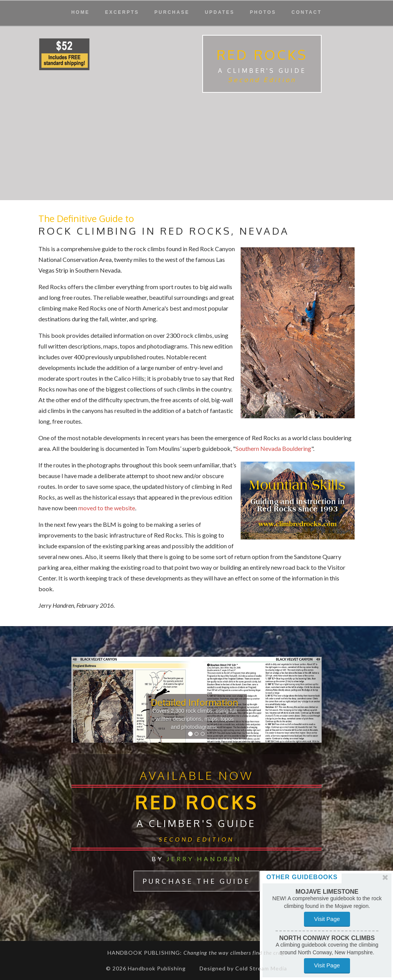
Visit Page (326, 919)
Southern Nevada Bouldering (273, 448)
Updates (220, 12)
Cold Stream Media (261, 968)
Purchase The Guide (196, 881)
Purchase (172, 12)
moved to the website (106, 508)
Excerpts (122, 12)
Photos (263, 12)
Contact (307, 12)
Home (81, 12)
